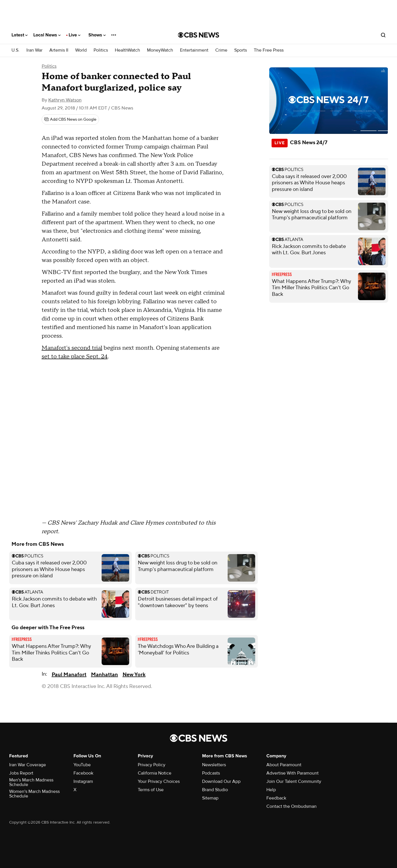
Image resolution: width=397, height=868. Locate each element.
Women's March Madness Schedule (34, 794)
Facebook (83, 773)
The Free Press (269, 50)
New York (134, 675)
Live (74, 35)
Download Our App (221, 781)
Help (271, 790)
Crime (221, 50)
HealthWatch (127, 50)
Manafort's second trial (72, 348)
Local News (47, 35)
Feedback (276, 798)
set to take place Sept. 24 (75, 357)
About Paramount (284, 765)
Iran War (34, 50)
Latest (20, 35)
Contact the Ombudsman (292, 806)
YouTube (82, 765)
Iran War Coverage (28, 765)
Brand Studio (215, 790)
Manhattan (104, 675)
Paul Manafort (69, 675)
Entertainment (194, 50)
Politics (101, 50)
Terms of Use (151, 790)
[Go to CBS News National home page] (199, 35)
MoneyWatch (160, 50)
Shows (97, 35)
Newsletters (214, 765)
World (81, 50)
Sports (241, 50)
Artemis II (59, 50)
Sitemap (210, 798)
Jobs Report (21, 773)
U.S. (16, 50)
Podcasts (211, 773)
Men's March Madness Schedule (31, 782)
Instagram (83, 781)
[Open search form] (383, 35)
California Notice (155, 773)
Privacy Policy (152, 765)
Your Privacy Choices (159, 781)
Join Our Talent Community (294, 781)
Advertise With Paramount (293, 773)
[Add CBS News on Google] (70, 120)
